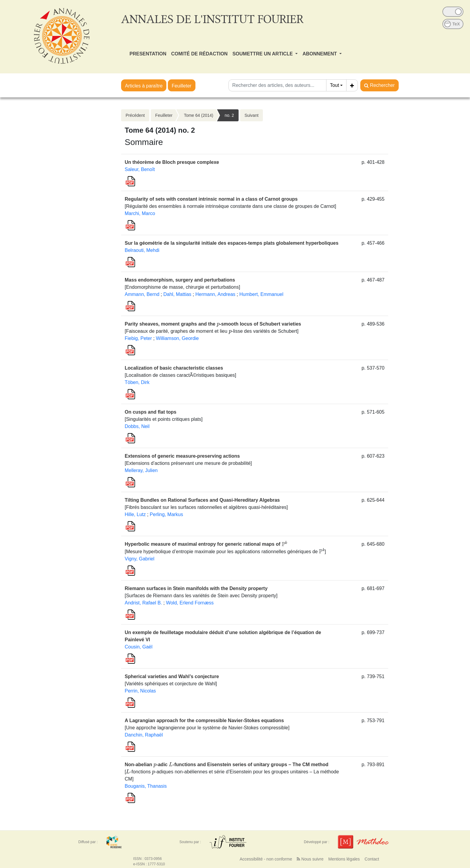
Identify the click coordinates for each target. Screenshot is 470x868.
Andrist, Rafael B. (143, 603)
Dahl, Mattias (177, 294)
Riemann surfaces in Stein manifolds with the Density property (196, 588)
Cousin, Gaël (139, 647)
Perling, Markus (167, 514)
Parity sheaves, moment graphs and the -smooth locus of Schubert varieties (213, 324)
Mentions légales (344, 859)
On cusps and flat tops (150, 412)
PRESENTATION (148, 54)
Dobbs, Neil (137, 426)
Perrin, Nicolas (140, 691)
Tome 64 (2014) (198, 115)
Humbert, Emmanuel (261, 294)
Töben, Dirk (137, 382)
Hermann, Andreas (215, 294)
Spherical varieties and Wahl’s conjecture (172, 676)
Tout (335, 85)
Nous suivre (310, 859)
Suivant (252, 115)
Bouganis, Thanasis (146, 786)
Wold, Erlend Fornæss (190, 603)
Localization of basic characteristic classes (174, 368)
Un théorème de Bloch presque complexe (172, 162)
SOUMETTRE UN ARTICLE (263, 54)
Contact (372, 859)
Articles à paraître (144, 86)
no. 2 (229, 115)
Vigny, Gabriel (140, 559)
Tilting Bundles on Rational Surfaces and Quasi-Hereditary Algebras (202, 500)
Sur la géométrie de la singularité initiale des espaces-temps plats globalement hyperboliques (232, 243)
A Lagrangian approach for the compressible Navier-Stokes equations (204, 720)
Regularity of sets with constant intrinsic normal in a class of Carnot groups (211, 199)
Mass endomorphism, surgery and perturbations (180, 280)
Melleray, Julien (141, 470)
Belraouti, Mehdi (142, 250)
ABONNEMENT (320, 54)
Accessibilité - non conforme (266, 859)
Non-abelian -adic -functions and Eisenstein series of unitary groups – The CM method (227, 765)
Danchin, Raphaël (144, 735)
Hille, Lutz (135, 514)
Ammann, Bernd (142, 294)
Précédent (135, 115)
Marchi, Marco (140, 213)
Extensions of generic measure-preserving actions (182, 456)
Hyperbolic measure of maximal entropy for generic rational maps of (206, 544)
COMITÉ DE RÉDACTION (199, 54)
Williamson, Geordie (177, 338)
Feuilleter (182, 86)
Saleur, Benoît (140, 169)
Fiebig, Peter (138, 338)
